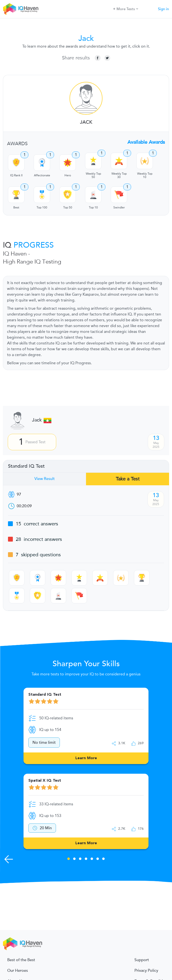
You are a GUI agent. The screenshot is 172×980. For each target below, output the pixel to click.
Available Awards (146, 142)
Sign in (163, 9)
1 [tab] (69, 859)
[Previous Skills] (9, 859)
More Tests (126, 9)
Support (142, 960)
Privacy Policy (146, 971)
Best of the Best (21, 960)
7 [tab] (103, 859)
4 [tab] (86, 859)
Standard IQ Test (26, 466)
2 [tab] (74, 859)
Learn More (86, 758)
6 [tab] (98, 859)
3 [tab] (80, 859)
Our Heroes (18, 971)
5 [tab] (92, 859)
